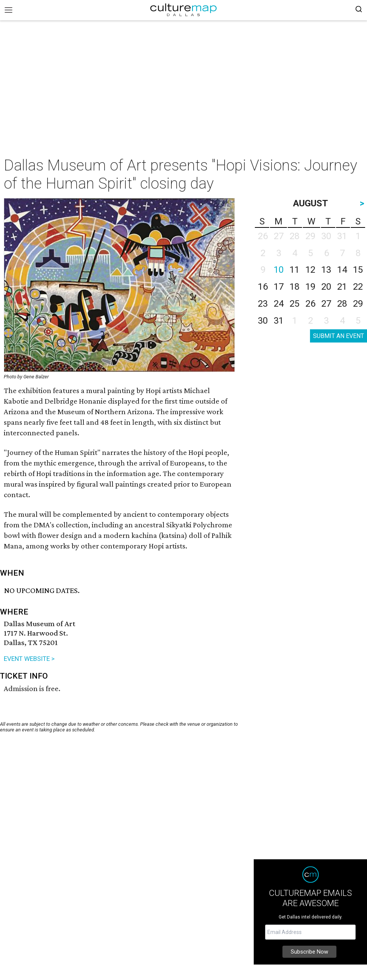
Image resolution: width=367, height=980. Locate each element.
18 (295, 287)
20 (326, 287)
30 (263, 321)
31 (279, 321)
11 (295, 270)
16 (263, 287)
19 (310, 287)
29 (358, 304)
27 (326, 304)
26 (310, 304)
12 (310, 270)
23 (263, 304)
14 (342, 270)
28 (342, 304)
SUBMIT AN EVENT (338, 336)
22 (358, 287)
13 (326, 270)
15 (358, 270)
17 (279, 287)
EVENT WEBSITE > (29, 659)
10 (279, 270)
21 (342, 287)
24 (279, 304)
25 (295, 304)
